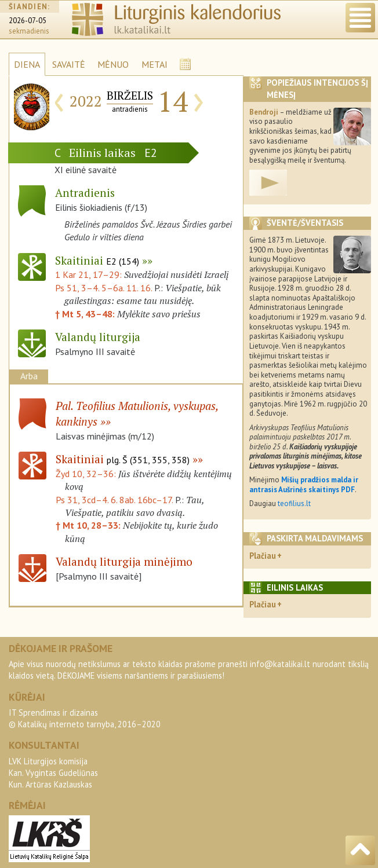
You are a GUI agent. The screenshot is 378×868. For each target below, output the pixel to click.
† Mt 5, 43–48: (86, 314)
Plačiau (263, 556)
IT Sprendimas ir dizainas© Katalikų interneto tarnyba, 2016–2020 (85, 718)
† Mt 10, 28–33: (89, 525)
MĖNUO (113, 64)
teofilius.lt (294, 503)
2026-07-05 (28, 21)
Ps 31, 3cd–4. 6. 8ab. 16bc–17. (114, 500)
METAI (155, 64)
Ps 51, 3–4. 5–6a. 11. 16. (103, 288)
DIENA (27, 64)
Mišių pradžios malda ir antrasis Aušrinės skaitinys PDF (304, 485)
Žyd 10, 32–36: (87, 474)
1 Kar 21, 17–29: (90, 274)
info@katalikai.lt (280, 664)
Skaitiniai (97, 260)
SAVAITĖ (69, 64)
